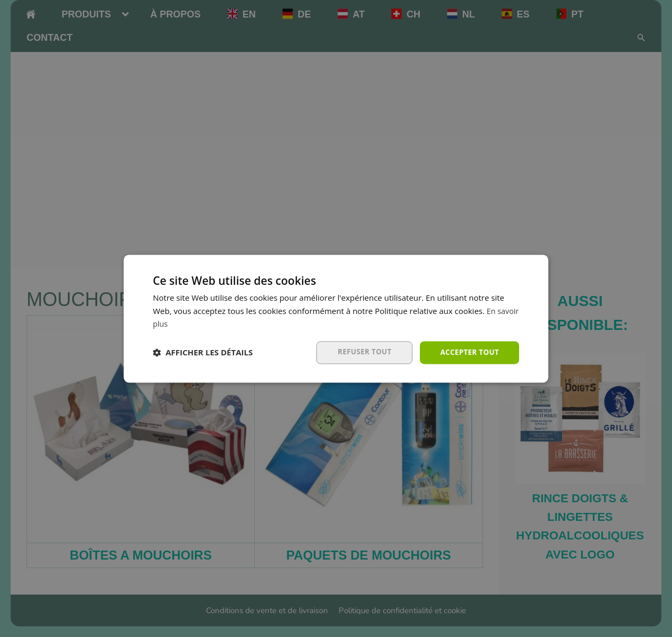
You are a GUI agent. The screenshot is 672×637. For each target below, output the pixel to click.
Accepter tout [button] (468, 352)
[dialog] (336, 318)
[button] (203, 353)
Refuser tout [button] (361, 352)
